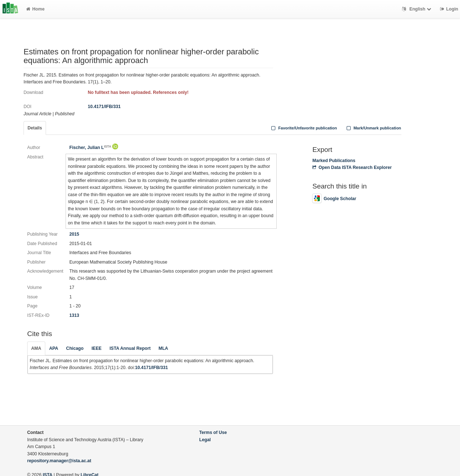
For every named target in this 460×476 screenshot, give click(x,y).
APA (54, 348)
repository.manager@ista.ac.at (59, 461)
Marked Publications (334, 161)
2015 (74, 234)
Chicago (75, 348)
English (417, 9)
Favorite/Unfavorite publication (304, 128)
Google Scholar (334, 199)
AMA (36, 348)
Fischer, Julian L (90, 148)
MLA (163, 348)
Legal (205, 440)
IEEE (97, 348)
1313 (74, 315)
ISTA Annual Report (130, 348)
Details (35, 128)
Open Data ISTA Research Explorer (352, 167)
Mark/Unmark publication (373, 128)
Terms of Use (213, 432)
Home (35, 9)
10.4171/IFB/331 (104, 107)
